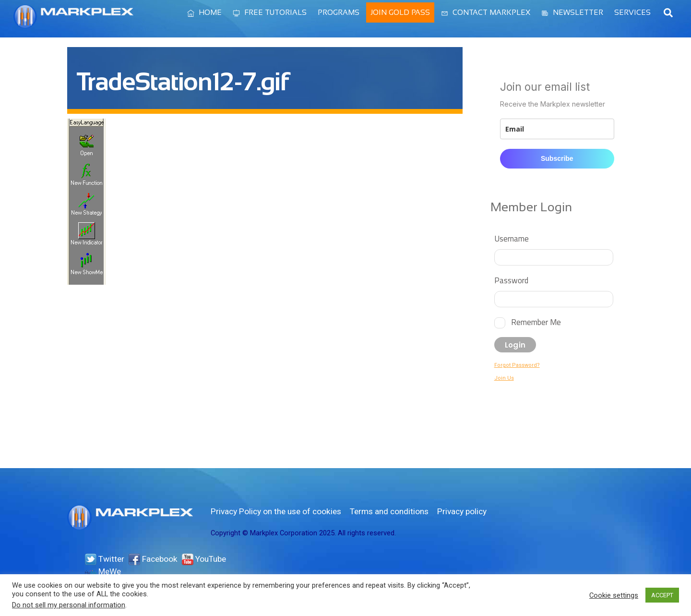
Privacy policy (462, 511)
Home (204, 12)
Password (511, 280)
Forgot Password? (517, 365)
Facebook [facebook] (153, 559)
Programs (339, 12)
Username (512, 238)
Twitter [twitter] (105, 559)
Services (632, 12)
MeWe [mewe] (103, 571)
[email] (557, 129)
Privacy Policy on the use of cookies (276, 511)
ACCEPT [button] (662, 595)
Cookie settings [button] (614, 595)
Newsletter (572, 12)
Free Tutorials (270, 12)
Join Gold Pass (400, 12)
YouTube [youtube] (204, 559)
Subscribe (557, 158)
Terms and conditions (389, 511)
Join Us (504, 378)
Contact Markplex (486, 12)
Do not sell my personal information (69, 605)
